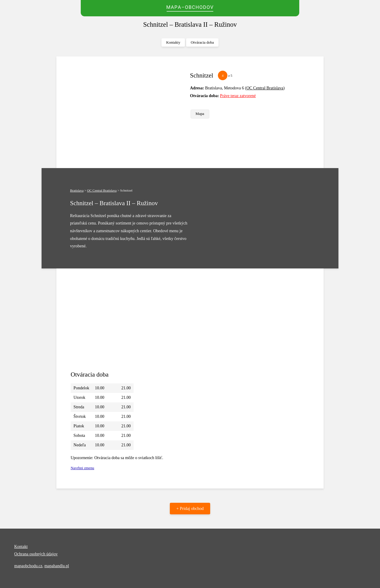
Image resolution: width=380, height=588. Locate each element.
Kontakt (21, 547)
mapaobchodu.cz (28, 566)
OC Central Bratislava (265, 88)
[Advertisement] (128, 112)
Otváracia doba (202, 42)
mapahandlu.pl (57, 566)
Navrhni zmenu (82, 468)
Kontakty (173, 42)
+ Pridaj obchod (190, 508)
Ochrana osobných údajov (36, 554)
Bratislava (77, 190)
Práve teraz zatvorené (238, 96)
